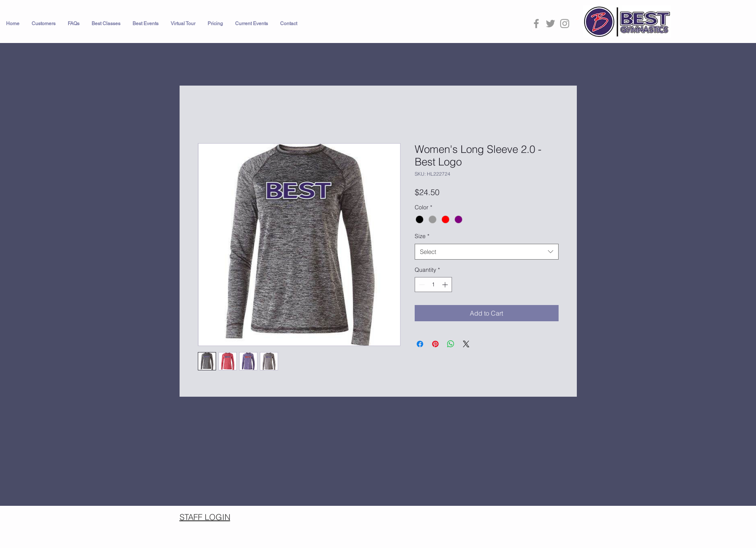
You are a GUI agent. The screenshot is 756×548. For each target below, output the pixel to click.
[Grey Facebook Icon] (536, 24)
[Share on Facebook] (420, 344)
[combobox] (487, 252)
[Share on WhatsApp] (451, 344)
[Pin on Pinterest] (435, 344)
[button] (44, 24)
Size (422, 236)
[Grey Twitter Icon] (550, 24)
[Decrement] (421, 285)
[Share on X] (466, 344)
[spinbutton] (433, 285)
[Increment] (446, 285)
